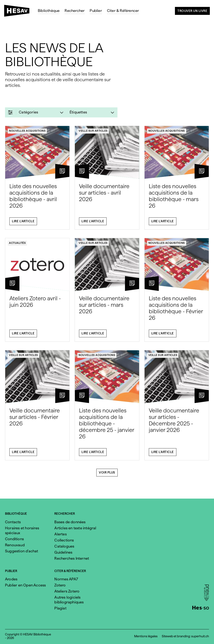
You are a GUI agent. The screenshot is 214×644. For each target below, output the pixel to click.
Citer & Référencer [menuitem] (123, 11)
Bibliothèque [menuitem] (49, 11)
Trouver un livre (192, 11)
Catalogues (64, 546)
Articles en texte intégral (75, 528)
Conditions (14, 539)
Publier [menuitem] (96, 11)
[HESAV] (18, 12)
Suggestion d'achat (22, 551)
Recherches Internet (72, 558)
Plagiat (60, 608)
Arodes (11, 579)
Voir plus (107, 475)
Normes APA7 (66, 579)
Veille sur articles (93, 133)
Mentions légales (146, 636)
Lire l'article (23, 223)
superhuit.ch (200, 636)
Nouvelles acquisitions (27, 133)
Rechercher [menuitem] (75, 11)
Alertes (60, 534)
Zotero (60, 585)
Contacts (13, 522)
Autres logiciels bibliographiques (69, 600)
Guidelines (63, 552)
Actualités (17, 245)
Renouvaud (15, 545)
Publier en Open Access (25, 585)
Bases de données (70, 522)
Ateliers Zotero (67, 591)
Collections (64, 540)
